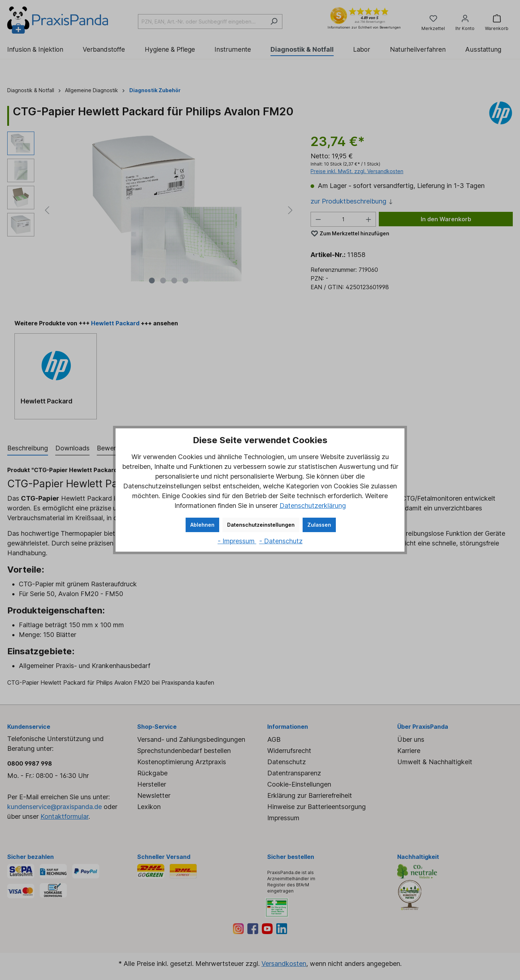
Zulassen (319, 525)
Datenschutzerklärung (313, 506)
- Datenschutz (281, 541)
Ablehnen (202, 525)
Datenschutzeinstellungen (261, 525)
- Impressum (237, 541)
